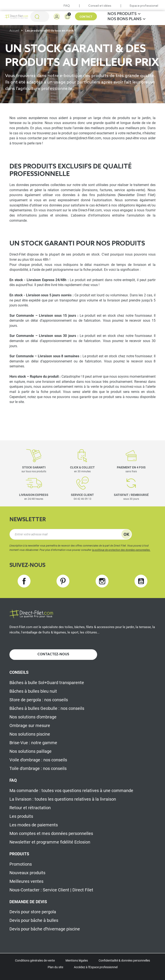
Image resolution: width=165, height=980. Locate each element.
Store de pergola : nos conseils (39, 700)
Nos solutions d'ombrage (33, 717)
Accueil (14, 31)
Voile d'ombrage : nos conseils (38, 760)
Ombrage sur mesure (30, 726)
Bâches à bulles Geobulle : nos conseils (47, 708)
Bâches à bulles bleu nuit (33, 691)
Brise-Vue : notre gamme (33, 743)
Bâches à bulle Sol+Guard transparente (47, 683)
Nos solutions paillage (31, 751)
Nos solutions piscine (30, 734)
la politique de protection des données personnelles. (121, 550)
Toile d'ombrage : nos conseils (38, 768)
